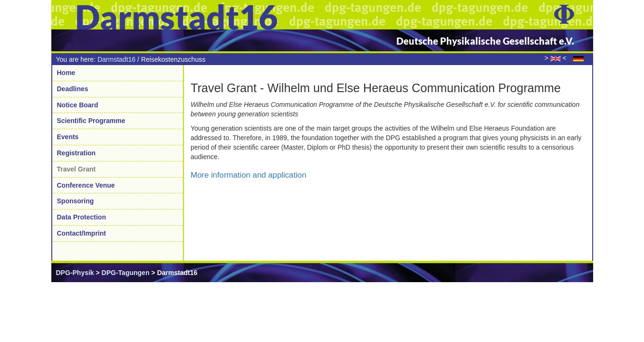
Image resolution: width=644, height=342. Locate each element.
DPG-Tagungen (126, 273)
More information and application (248, 175)
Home (66, 73)
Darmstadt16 (116, 59)
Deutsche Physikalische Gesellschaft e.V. (485, 41)
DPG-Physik (75, 273)
